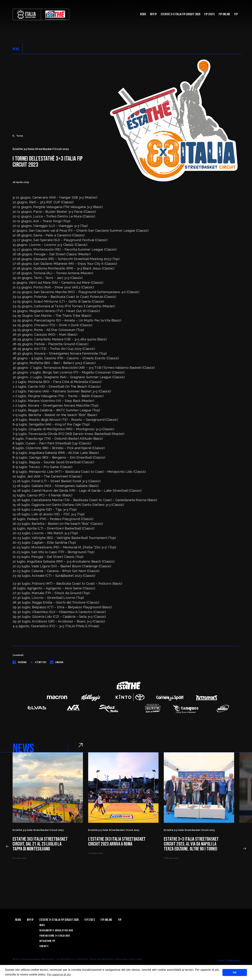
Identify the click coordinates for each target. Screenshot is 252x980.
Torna (18, 136)
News (143, 14)
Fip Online (225, 14)
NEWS (16, 49)
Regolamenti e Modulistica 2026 (56, 931)
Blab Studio (234, 960)
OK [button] (235, 972)
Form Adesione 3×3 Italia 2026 (55, 936)
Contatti (44, 946)
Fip (236, 14)
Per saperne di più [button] (59, 974)
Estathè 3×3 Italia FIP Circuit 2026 (181, 14)
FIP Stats (209, 14)
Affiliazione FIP (47, 941)
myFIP (153, 14)
